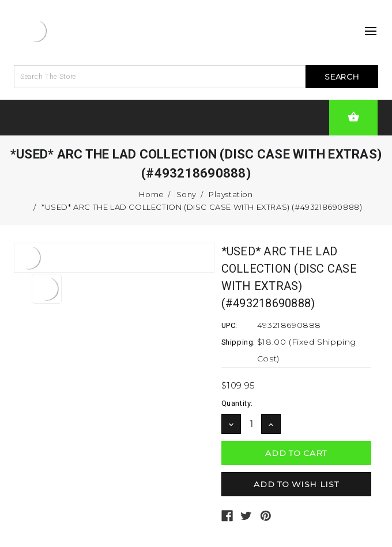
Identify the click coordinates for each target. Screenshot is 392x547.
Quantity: (237, 403)
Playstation (231, 194)
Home (151, 194)
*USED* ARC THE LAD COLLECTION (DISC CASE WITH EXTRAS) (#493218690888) (202, 207)
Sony (186, 194)
